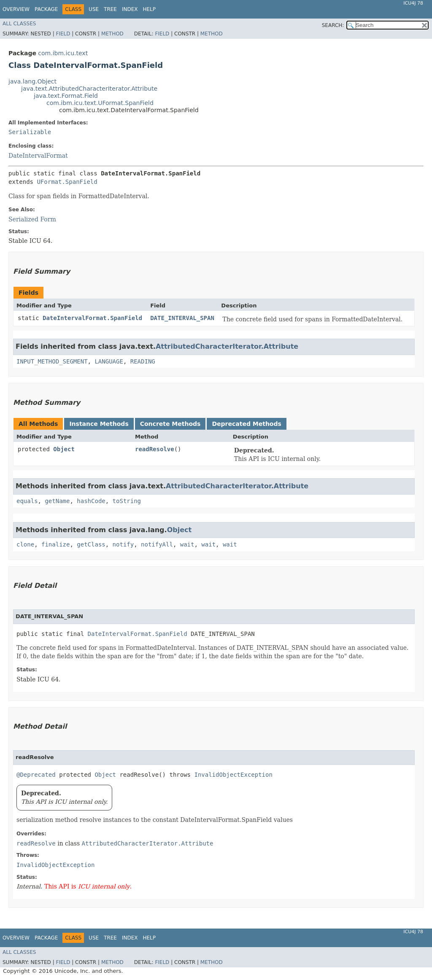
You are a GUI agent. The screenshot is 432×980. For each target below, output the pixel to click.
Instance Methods (99, 424)
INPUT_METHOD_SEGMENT (52, 361)
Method (112, 34)
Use (94, 9)
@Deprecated (36, 775)
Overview (16, 9)
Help (149, 9)
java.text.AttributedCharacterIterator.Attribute (89, 89)
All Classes (19, 24)
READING (143, 361)
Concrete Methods (170, 424)
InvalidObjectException (233, 775)
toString (127, 501)
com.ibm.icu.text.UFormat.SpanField (100, 103)
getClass (91, 544)
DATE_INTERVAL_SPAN (182, 318)
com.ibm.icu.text (63, 53)
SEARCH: (333, 25)
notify (123, 544)
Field (63, 34)
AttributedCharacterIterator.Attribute (227, 346)
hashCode (91, 501)
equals (27, 501)
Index (130, 9)
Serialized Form (32, 219)
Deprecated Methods (246, 424)
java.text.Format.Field (66, 96)
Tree (110, 9)
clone (25, 544)
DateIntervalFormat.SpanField (92, 318)
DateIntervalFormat (38, 156)
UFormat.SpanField (67, 182)
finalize (55, 544)
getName (57, 501)
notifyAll (157, 544)
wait (187, 544)
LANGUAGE (109, 361)
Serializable (30, 132)
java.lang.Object (32, 81)
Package (46, 9)
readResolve (155, 449)
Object (64, 449)
